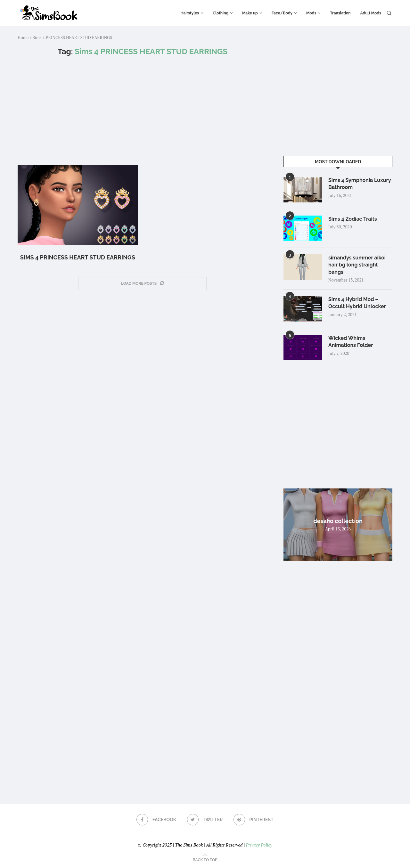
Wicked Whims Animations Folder (351, 342)
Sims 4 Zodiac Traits (353, 219)
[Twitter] (205, 820)
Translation (340, 13)
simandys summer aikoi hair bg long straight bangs (357, 265)
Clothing (221, 13)
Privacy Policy (259, 845)
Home (23, 37)
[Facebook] (156, 820)
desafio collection (338, 521)
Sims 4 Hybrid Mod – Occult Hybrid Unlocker (357, 303)
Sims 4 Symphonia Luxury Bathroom (360, 184)
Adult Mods (371, 13)
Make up (250, 13)
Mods (311, 13)
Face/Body (282, 13)
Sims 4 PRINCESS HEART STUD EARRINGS (78, 257)
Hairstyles (190, 13)
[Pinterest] (254, 820)
